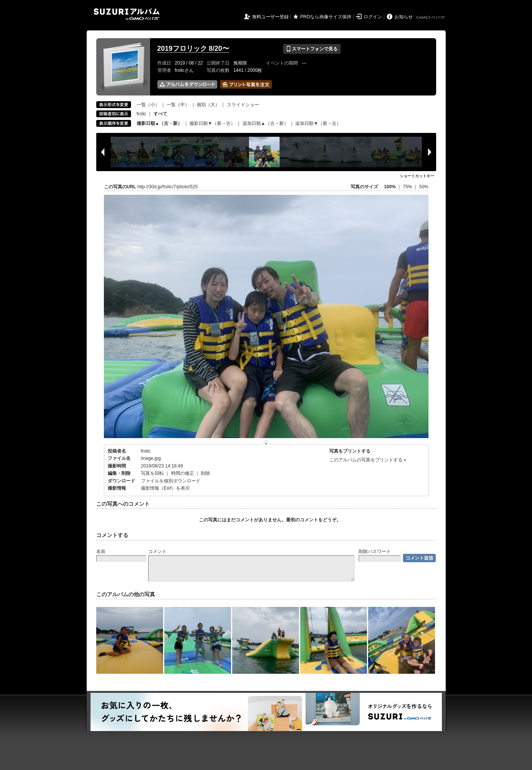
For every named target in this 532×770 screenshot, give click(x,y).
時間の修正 (183, 473)
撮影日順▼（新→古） (212, 123)
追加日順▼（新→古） (318, 123)
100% (390, 187)
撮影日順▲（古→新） (160, 123)
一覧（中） (178, 105)
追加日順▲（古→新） (265, 123)
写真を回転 (152, 473)
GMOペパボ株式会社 (432, 18)
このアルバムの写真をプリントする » (368, 460)
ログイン (373, 17)
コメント (157, 552)
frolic (141, 114)
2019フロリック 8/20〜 (193, 49)
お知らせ (404, 17)
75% (408, 187)
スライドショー (243, 105)
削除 (205, 473)
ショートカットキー (417, 176)
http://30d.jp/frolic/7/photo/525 (168, 187)
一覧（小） (148, 105)
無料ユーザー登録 (270, 17)
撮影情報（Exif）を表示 (165, 488)
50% (424, 187)
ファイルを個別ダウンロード (171, 481)
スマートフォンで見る (312, 49)
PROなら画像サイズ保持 (326, 17)
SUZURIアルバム (127, 14)
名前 (101, 552)
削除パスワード (375, 552)
